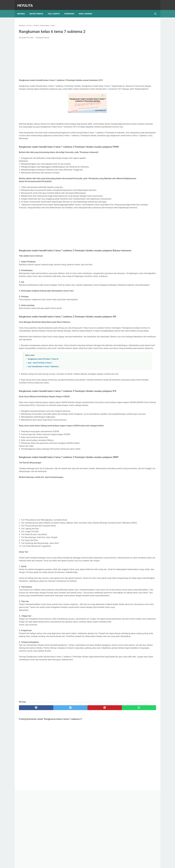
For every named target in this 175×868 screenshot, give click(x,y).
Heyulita (27, 3)
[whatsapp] (99, 789)
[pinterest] (76, 789)
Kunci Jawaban (87, 10)
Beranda (23, 10)
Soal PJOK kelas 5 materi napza (135, 111)
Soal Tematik (55, 10)
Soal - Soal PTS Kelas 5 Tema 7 (40, 400)
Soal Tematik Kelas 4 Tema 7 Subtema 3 (43, 403)
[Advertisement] (65, 57)
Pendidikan (71, 10)
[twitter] (53, 789)
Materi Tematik (38, 10)
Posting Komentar (42, 35)
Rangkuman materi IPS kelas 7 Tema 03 (43, 396)
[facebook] (30, 789)
